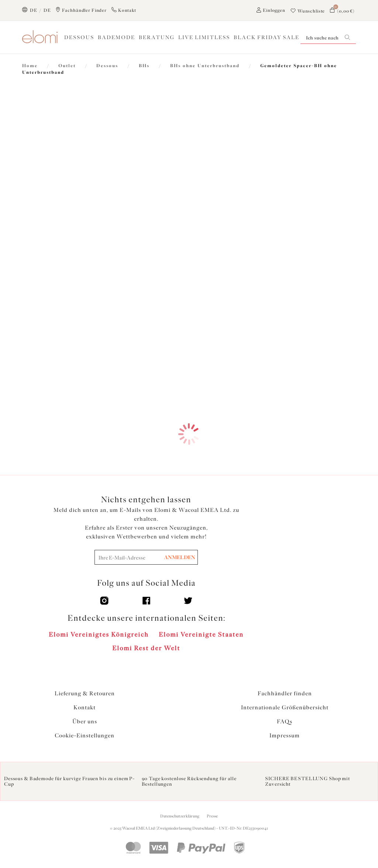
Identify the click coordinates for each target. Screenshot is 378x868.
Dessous (79, 37)
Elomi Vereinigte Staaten (201, 634)
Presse (212, 816)
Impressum (285, 736)
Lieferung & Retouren (85, 693)
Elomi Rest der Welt (146, 648)
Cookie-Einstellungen (85, 736)
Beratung (157, 37)
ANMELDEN (180, 557)
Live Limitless (204, 37)
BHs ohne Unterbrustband (205, 66)
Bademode (116, 37)
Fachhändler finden (285, 693)
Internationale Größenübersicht (285, 707)
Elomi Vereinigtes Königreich (99, 634)
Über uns (85, 721)
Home (30, 66)
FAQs (285, 721)
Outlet (67, 66)
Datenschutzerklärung (180, 816)
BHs (144, 66)
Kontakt (85, 707)
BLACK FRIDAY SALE (267, 37)
